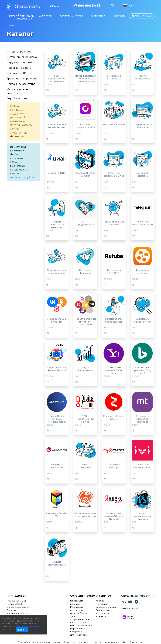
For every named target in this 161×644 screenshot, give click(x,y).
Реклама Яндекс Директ (85, 174)
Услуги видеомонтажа (57, 563)
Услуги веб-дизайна (142, 174)
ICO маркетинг (78, 622)
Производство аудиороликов (114, 320)
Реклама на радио (19, 68)
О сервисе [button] (98, 16)
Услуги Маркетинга (85, 369)
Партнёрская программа (78, 630)
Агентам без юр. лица (79, 615)
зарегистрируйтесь (23, 177)
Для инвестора (78, 635)
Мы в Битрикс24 (130, 608)
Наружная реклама (19, 62)
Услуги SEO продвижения (143, 320)
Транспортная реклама (22, 79)
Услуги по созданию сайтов (114, 174)
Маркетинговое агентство (17, 91)
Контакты (120, 16)
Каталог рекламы (22, 16)
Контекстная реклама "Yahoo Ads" (114, 370)
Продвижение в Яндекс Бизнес (57, 126)
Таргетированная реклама (114, 223)
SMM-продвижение (85, 223)
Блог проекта (103, 610)
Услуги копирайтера (143, 77)
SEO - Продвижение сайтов (85, 419)
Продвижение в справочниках (57, 272)
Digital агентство (17, 99)
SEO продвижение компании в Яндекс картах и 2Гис (57, 82)
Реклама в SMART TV (57, 515)
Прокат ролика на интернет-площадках (85, 322)
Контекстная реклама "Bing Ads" (143, 370)
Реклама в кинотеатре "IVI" (143, 466)
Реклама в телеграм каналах (143, 223)
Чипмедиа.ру (16, 596)
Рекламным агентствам (77, 608)
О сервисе (103, 596)
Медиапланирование (81, 625)
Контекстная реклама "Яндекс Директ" (114, 516)
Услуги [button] (46, 16)
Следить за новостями (138, 596)
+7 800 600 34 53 (87, 6)
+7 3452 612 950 (14, 604)
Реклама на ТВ (16, 73)
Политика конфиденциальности (18, 612)
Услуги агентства (80, 619)
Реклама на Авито (114, 124)
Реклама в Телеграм (85, 272)
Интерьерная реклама (22, 57)
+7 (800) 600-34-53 (16, 601)
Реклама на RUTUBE (114, 272)
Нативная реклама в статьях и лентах (85, 515)
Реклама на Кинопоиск (143, 272)
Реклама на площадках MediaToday (142, 419)
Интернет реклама (19, 52)
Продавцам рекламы (77, 602)
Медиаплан (142, 16)
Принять (22, 630)
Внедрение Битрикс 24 (114, 77)
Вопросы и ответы (106, 607)
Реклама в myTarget (114, 466)
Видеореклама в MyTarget (57, 320)
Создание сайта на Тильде (142, 126)
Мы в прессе (103, 613)
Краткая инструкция (102, 602)
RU (128, 6)
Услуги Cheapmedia (85, 466)
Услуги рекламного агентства (57, 225)
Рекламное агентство (21, 84)
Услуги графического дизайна (142, 516)
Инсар (55, 6)
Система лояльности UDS (85, 126)
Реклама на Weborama (57, 466)
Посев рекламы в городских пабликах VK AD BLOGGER (85, 80)
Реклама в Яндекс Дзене (114, 418)
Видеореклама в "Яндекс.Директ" (57, 369)
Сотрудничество (81, 596)
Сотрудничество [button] (72, 16)
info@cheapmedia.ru (18, 607)
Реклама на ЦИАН (57, 173)
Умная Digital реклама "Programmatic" (57, 419)
